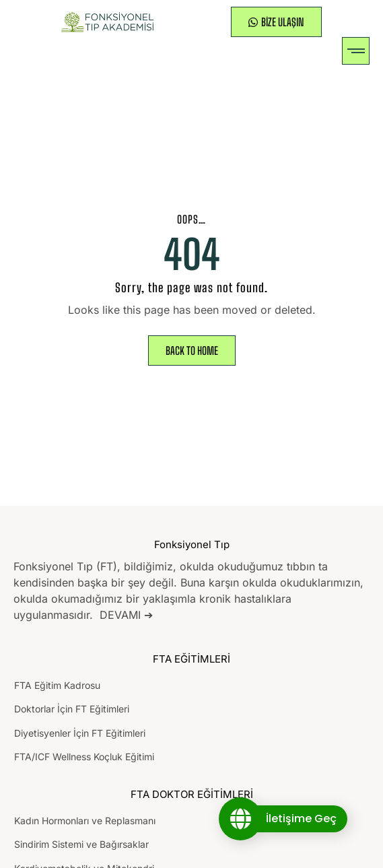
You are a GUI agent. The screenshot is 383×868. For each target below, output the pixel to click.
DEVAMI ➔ (126, 615)
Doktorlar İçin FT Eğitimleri (72, 709)
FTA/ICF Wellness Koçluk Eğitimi (84, 757)
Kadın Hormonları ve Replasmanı (85, 821)
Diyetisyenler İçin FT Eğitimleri (80, 733)
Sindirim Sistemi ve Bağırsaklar (81, 844)
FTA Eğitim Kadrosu (57, 685)
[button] (356, 51)
